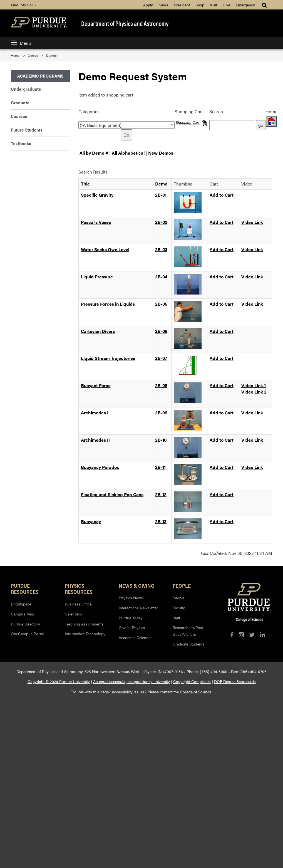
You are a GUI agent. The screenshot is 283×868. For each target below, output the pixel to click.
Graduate (20, 102)
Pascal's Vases (96, 222)
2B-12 (161, 494)
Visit (214, 5)
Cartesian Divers (98, 331)
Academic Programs (40, 76)
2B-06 (161, 331)
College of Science (196, 692)
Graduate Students (188, 644)
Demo (161, 184)
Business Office (78, 604)
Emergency (245, 5)
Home (15, 55)
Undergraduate (26, 89)
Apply (148, 5)
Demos (33, 55)
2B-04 (161, 277)
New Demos (161, 153)
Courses (19, 116)
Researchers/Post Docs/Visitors (188, 631)
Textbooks (21, 143)
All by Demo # (94, 153)
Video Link (252, 222)
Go (126, 135)
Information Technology (85, 634)
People (182, 585)
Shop (200, 5)
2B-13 (161, 521)
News (163, 5)
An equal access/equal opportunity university (131, 681)
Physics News (131, 598)
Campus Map (22, 614)
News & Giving (136, 585)
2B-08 (161, 385)
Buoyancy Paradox (100, 467)
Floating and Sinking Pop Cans (112, 494)
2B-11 (160, 467)
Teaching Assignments (84, 624)
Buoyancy (91, 521)
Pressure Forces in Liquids (108, 304)
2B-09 (161, 413)
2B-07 (161, 358)
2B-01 (161, 195)
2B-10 (161, 440)
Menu (21, 43)
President (182, 5)
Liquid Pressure (97, 277)
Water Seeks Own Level (105, 249)
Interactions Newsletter (138, 608)
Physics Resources (79, 588)
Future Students (27, 130)
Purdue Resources (25, 588)
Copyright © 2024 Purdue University (59, 681)
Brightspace (21, 604)
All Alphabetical (128, 153)
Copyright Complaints (192, 681)
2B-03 (161, 249)
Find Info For (24, 5)
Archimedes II (95, 440)
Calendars (73, 614)
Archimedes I (95, 413)
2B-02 (161, 222)
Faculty (179, 608)
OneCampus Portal (27, 634)
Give (226, 5)
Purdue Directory (25, 624)
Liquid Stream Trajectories (108, 358)
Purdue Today (131, 618)
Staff (176, 618)
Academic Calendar (135, 637)
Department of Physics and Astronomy (125, 23)
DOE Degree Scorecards (235, 681)
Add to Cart (222, 195)
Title (85, 184)
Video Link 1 (254, 385)
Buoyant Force (96, 385)
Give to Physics (132, 627)
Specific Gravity (97, 195)
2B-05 (161, 304)
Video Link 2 (254, 392)
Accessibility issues (128, 692)
